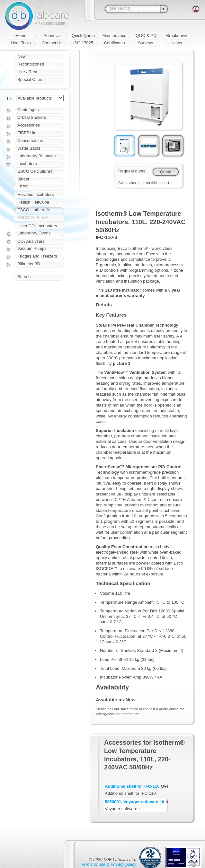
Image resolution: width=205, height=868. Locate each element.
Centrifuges (28, 110)
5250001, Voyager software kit (135, 802)
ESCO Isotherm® (34, 210)
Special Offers (30, 79)
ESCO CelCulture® (35, 171)
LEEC (23, 187)
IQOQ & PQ (146, 35)
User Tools (21, 43)
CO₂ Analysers (31, 241)
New (22, 56)
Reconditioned (31, 64)
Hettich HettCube (33, 202)
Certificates (114, 43)
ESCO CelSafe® (33, 218)
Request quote (132, 171)
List (10, 99)
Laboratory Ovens (34, 233)
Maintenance (114, 35)
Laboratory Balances (36, 156)
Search (24, 277)
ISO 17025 (83, 43)
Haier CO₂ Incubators (37, 226)
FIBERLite (27, 133)
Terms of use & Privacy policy (109, 864)
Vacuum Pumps (32, 248)
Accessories (29, 125)
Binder (23, 179)
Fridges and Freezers (37, 256)
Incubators (27, 164)
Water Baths (29, 148)
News (177, 43)
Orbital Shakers (32, 117)
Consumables (30, 140)
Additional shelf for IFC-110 (132, 786)
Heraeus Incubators (36, 194)
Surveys (146, 43)
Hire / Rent (27, 72)
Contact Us (52, 43)
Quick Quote (83, 35)
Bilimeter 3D (29, 264)
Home (21, 35)
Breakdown (177, 35)
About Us (52, 35)
